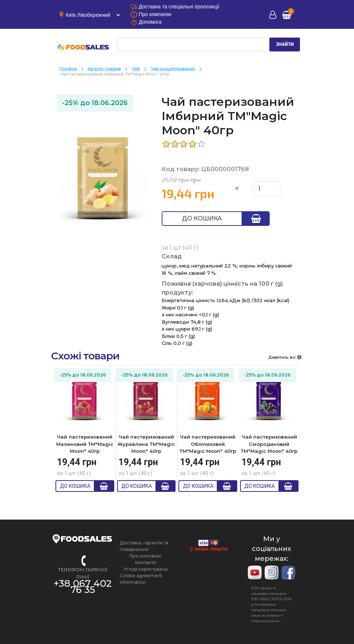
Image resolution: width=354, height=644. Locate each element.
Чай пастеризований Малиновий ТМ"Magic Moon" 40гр (85, 444)
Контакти (146, 562)
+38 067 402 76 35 (83, 587)
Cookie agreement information (141, 579)
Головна (68, 69)
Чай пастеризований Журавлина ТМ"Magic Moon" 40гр (146, 444)
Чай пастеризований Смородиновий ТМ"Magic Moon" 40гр (269, 444)
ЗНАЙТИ (285, 45)
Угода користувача (146, 569)
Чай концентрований (173, 69)
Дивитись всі (285, 357)
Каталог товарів (104, 69)
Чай (136, 69)
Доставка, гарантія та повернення (144, 546)
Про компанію (145, 556)
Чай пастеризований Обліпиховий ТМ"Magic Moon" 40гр (208, 444)
